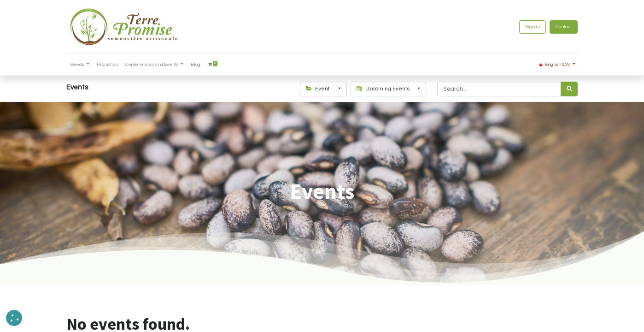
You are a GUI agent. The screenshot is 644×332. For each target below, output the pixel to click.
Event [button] (319, 89)
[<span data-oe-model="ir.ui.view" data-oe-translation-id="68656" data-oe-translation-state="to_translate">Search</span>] (569, 89)
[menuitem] (107, 65)
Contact (564, 27)
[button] (14, 318)
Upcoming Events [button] (384, 89)
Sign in (533, 27)
